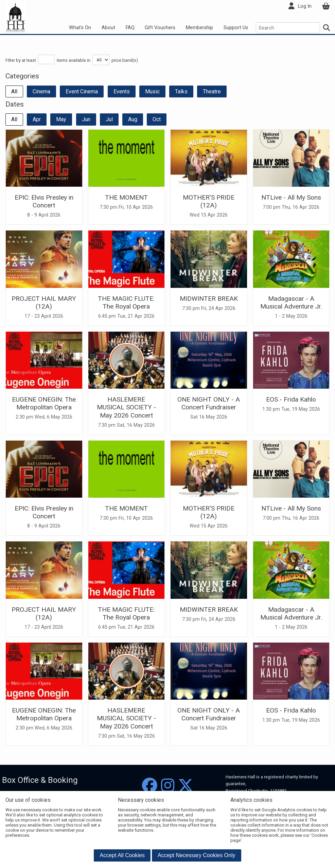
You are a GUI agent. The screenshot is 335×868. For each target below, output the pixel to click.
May (61, 119)
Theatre (212, 91)
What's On (80, 28)
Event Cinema (82, 91)
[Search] (327, 28)
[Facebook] (150, 786)
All (14, 91)
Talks (181, 91)
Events (122, 91)
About (108, 28)
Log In (305, 6)
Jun (86, 119)
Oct (157, 119)
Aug (133, 119)
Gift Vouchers (160, 28)
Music (152, 91)
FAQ (130, 28)
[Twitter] (186, 786)
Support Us (236, 28)
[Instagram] (168, 786)
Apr (37, 119)
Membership (199, 28)
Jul (109, 119)
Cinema (41, 91)
